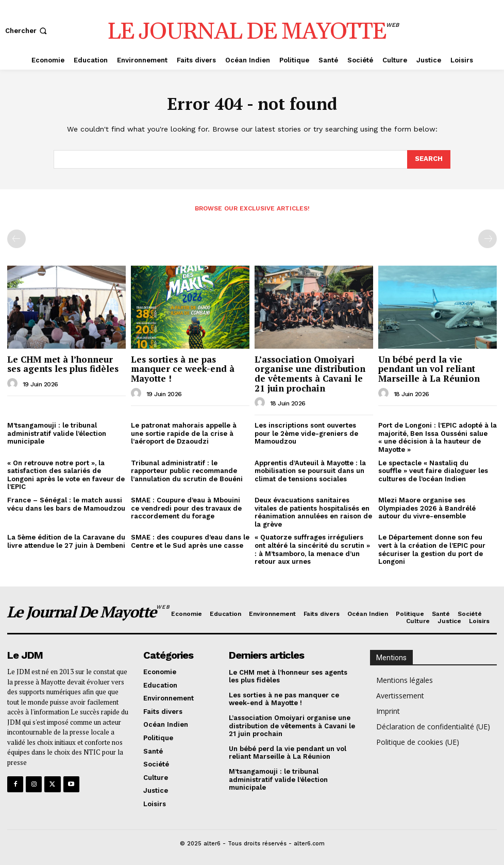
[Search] (429, 159)
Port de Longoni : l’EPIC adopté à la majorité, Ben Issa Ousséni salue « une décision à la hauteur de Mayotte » (438, 437)
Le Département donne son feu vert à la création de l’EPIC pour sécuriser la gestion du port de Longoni (432, 549)
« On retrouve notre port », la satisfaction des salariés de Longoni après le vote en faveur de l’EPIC (66, 475)
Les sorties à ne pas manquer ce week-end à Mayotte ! (183, 369)
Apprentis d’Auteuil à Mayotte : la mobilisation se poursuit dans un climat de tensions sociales (310, 471)
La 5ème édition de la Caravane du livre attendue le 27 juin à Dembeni (66, 541)
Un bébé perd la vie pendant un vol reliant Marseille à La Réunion (429, 369)
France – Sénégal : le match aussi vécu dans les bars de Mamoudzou (66, 504)
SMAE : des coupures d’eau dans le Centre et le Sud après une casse (190, 541)
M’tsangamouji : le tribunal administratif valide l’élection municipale (57, 433)
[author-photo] (14, 384)
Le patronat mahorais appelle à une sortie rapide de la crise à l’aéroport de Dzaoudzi (184, 433)
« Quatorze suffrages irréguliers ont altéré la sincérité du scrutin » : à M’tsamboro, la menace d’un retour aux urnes (312, 549)
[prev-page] (16, 239)
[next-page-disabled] (488, 239)
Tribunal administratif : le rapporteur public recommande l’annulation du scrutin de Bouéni (187, 471)
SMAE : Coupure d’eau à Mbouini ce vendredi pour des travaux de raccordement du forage (186, 508)
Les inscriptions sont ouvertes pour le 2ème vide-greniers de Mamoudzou (306, 433)
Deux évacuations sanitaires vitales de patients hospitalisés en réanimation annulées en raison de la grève (313, 512)
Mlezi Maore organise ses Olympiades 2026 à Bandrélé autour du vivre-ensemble (427, 508)
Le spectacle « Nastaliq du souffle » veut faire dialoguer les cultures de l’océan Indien (433, 471)
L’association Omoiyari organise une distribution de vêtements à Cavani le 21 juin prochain (310, 374)
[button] (27, 31)
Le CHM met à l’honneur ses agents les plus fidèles (63, 364)
